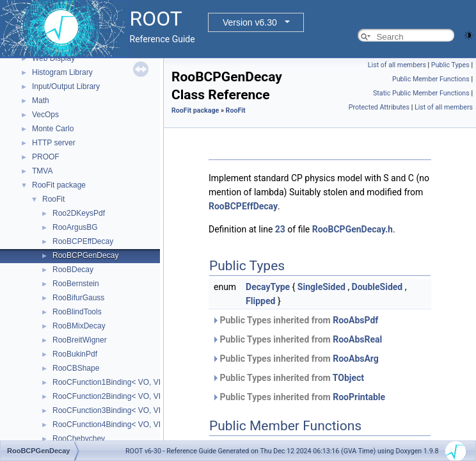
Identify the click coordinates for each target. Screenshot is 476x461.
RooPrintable (359, 397)
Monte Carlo (53, 129)
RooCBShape (76, 368)
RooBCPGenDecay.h (353, 229)
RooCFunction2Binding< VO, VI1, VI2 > (120, 396)
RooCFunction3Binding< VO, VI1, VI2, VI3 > (128, 410)
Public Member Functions (431, 79)
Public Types (450, 65)
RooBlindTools (77, 312)
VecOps (45, 115)
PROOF (46, 157)
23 (280, 229)
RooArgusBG (75, 227)
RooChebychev (79, 439)
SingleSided (321, 287)
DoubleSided (377, 287)
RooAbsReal (357, 339)
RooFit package (59, 185)
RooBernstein (76, 284)
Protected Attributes (379, 107)
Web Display (53, 58)
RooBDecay (73, 270)
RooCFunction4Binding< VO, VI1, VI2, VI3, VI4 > (136, 425)
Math (41, 101)
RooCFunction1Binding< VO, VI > (110, 382)
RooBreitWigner (80, 340)
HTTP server (54, 143)
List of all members (397, 65)
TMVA (42, 171)
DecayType (268, 287)
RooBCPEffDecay (83, 241)
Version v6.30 (250, 22)
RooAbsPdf (355, 320)
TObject (348, 378)
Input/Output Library (66, 86)
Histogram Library (62, 72)
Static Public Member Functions (421, 93)
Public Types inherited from (295, 320)
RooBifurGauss (78, 298)
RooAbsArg (356, 359)
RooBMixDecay (79, 326)
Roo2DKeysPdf (79, 213)
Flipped (260, 301)
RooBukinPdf (75, 354)
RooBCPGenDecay (85, 255)
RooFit (53, 199)
